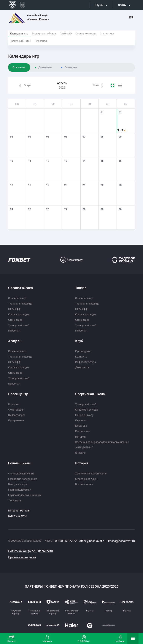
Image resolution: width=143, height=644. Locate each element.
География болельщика (23, 479)
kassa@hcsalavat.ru (121, 541)
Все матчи (19, 67)
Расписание (82, 431)
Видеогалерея (17, 415)
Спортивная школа (90, 394)
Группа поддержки (20, 490)
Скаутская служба (86, 410)
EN (131, 17)
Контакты (81, 357)
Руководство (83, 351)
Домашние (45, 67)
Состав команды (86, 34)
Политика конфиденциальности (31, 551)
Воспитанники (84, 484)
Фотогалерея (16, 410)
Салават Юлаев (20, 288)
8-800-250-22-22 (66, 541)
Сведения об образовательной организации (102, 442)
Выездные (71, 67)
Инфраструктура (86, 362)
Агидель (15, 341)
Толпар (81, 288)
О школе (80, 453)
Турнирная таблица (44, 34)
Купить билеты (17, 516)
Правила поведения (22, 557)
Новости (13, 404)
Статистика (107, 34)
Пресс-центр (18, 394)
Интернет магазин (19, 511)
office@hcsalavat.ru (92, 541)
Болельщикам (19, 463)
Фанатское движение (21, 474)
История (80, 437)
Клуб (79, 341)
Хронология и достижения (91, 474)
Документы (82, 367)
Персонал (41, 41)
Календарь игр (19, 34)
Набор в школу (84, 415)
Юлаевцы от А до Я (87, 479)
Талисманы (15, 500)
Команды (81, 426)
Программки (16, 420)
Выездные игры (18, 484)
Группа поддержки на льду (25, 495)
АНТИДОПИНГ (84, 447)
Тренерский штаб (21, 41)
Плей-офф (66, 34)
